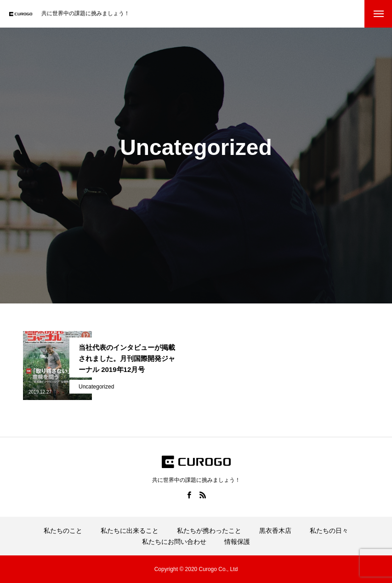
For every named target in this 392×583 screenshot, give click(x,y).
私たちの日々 (329, 531)
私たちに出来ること (130, 531)
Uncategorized (96, 387)
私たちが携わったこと (209, 531)
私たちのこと (63, 531)
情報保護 (237, 542)
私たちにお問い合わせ (174, 542)
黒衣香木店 (275, 531)
